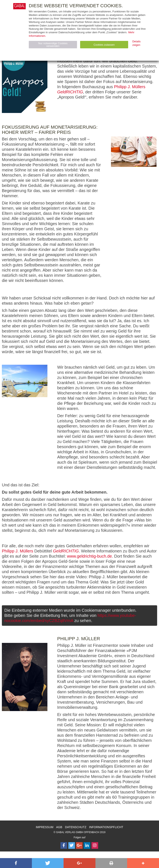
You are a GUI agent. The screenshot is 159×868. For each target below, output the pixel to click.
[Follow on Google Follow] (79, 845)
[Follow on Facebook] (64, 845)
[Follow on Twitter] (72, 845)
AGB (59, 827)
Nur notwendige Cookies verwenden (53, 45)
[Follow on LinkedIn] (87, 845)
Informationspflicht (106, 827)
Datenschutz (76, 827)
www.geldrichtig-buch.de (90, 556)
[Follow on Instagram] (95, 845)
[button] (16, 863)
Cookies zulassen (104, 45)
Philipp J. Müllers (130, 87)
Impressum (45, 827)
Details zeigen (136, 43)
